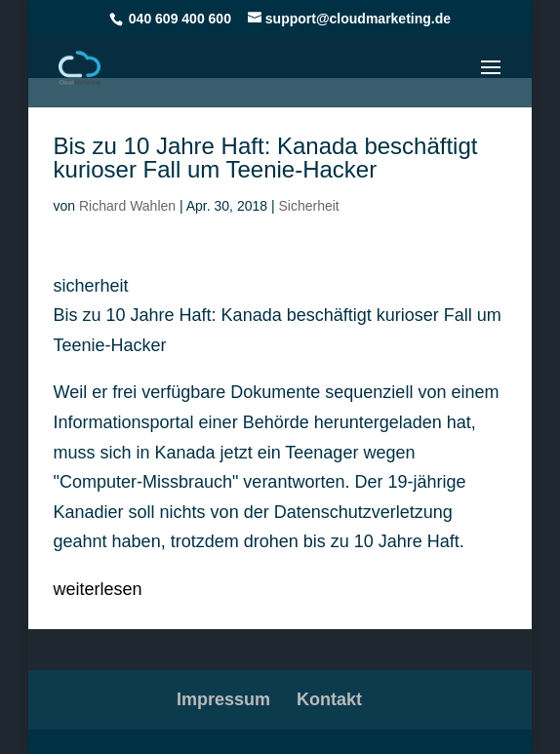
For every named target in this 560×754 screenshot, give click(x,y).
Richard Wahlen (127, 206)
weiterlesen (98, 589)
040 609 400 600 (180, 19)
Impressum (223, 699)
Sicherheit (308, 206)
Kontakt (329, 699)
